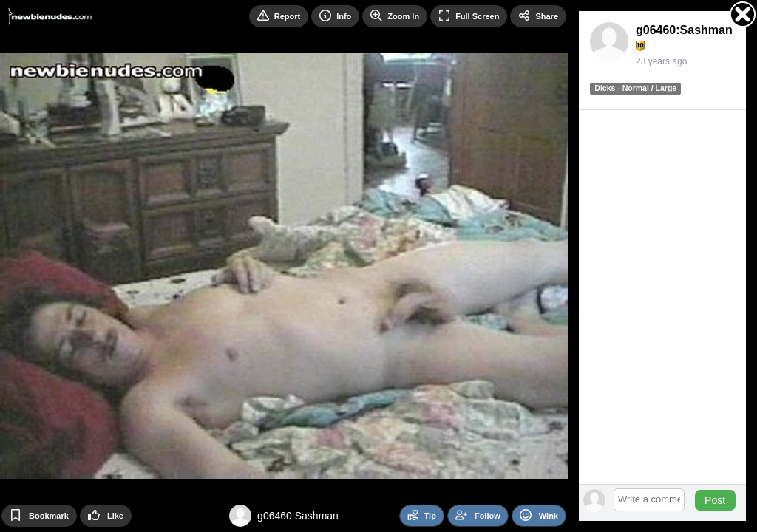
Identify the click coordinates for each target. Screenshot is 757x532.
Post (715, 500)
